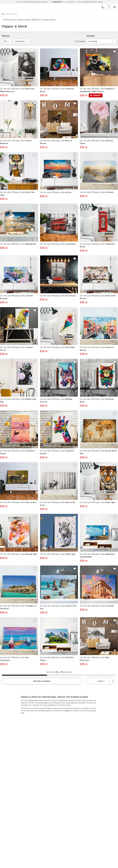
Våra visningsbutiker (51, 21)
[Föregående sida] (88, 675)
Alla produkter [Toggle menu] (11, 21)
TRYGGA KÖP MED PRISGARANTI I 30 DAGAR (33, 2)
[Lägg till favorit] (35, 58)
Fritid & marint (9, 26)
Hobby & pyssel (24, 26)
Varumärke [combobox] (21, 48)
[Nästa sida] (113, 675)
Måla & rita (36, 26)
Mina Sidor (98, 10)
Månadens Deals (90, 21)
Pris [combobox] (7, 48)
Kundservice (90, 10)
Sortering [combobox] (101, 48)
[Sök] (80, 11)
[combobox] (100, 675)
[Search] (58, 11)
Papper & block (49, 26)
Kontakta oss (30, 21)
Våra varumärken (72, 21)
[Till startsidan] (19, 10)
